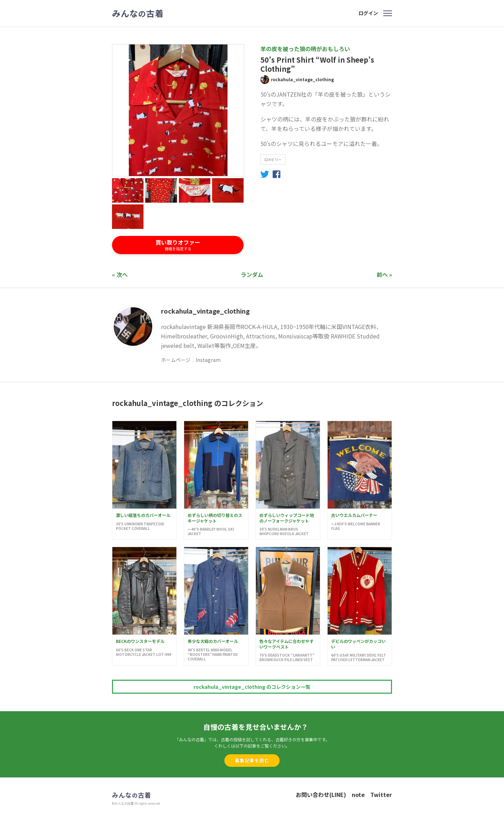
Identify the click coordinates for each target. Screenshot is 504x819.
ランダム (252, 274)
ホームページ (176, 360)
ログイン (368, 13)
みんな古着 (138, 13)
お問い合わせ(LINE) (321, 794)
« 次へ (120, 274)
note (358, 794)
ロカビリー (273, 159)
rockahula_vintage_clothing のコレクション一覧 (252, 687)
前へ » (384, 274)
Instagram (208, 360)
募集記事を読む (252, 760)
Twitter (381, 794)
